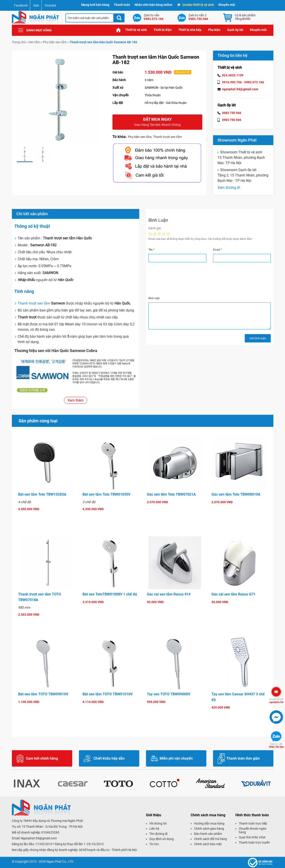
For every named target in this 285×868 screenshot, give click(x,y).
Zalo (36, 5)
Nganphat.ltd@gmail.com (39, 838)
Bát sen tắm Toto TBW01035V (106, 494)
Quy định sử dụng (161, 839)
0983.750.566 (276, 746)
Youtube (50, 5)
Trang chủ (118, 30)
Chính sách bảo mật (208, 844)
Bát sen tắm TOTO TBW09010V (43, 694)
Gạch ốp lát (235, 30)
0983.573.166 (254, 82)
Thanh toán (122, 5)
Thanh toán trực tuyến (254, 842)
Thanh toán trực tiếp (253, 823)
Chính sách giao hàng (209, 829)
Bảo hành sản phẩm (208, 834)
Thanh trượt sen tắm (167, 137)
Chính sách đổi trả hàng (210, 839)
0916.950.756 (232, 82)
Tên (151, 250)
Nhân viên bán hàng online (153, 5)
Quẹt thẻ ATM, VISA (252, 837)
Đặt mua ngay (157, 122)
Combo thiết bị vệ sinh (196, 5)
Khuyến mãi (227, 5)
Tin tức (154, 844)
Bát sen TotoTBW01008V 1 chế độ (110, 594)
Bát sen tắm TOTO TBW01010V (108, 694)
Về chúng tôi (158, 823)
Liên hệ (154, 829)
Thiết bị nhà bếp (190, 30)
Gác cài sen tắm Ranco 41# (169, 594)
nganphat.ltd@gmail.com (240, 89)
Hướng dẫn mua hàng (209, 823)
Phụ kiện (214, 30)
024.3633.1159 (233, 75)
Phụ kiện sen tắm (55, 42)
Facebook (21, 5)
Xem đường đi (229, 188)
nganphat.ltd (276, 701)
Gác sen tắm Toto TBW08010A (236, 494)
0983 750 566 (232, 113)
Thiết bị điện (163, 30)
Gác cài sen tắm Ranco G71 (233, 594)
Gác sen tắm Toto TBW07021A (171, 494)
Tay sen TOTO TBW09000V (169, 694)
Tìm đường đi (158, 834)
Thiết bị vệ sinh (136, 30)
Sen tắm (34, 42)
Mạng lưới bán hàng (95, 5)
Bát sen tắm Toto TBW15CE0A (42, 494)
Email (217, 250)
